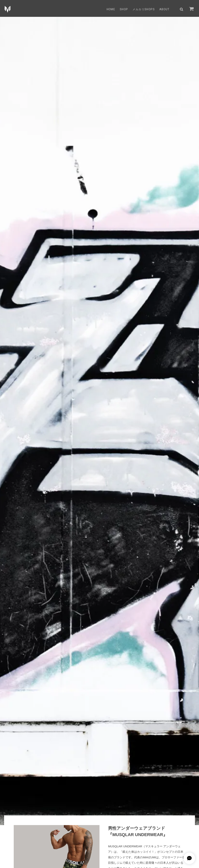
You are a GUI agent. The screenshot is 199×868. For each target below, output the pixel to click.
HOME (111, 9)
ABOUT (164, 9)
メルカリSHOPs (143, 9)
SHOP (124, 9)
